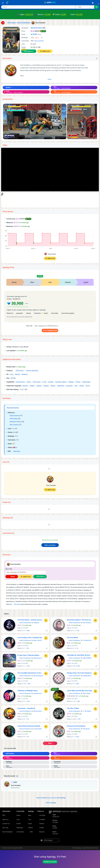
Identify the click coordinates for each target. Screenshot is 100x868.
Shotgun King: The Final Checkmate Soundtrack (80, 673)
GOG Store (28, 51)
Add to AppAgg (50, 802)
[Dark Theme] (93, 3)
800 (77, 684)
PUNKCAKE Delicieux (89, 676)
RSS (30, 832)
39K (78, 666)
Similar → (8, 87)
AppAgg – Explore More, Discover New (87, 848)
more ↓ (50, 79)
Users (18, 815)
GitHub (41, 823)
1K (77, 648)
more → (50, 743)
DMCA (21, 848)
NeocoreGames (38, 676)
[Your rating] (39, 38)
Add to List (46, 51)
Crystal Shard (38, 729)
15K (28, 701)
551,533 (79, 14)
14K (77, 630)
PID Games (86, 729)
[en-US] (51, 840)
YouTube (41, 815)
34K (28, 684)
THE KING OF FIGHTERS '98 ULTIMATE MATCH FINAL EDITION (80, 655)
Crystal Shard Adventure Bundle (29, 726)
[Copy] (97, 58)
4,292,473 (29, 14)
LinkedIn (41, 819)
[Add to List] (46, 620)
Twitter (41, 827)
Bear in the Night (39, 640)
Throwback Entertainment (91, 640)
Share (12, 576)
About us (5, 819)
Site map (5, 827)
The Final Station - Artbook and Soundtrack (30, 620)
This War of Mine (73, 708)
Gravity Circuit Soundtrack (76, 726)
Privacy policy (14, 848)
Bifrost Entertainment (40, 711)
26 (15, 447)
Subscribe (16, 451)
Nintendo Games (14, 421)
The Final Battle (72, 637)
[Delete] (17, 776)
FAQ (4, 815)
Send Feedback (8, 832)
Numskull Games (13, 408)
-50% (73, 696)
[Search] (38, 7)
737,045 (47, 14)
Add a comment (39, 41)
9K (27, 648)
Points (19, 823)
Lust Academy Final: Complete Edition (30, 637)
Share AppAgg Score (50, 330)
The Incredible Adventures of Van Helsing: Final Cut (30, 673)
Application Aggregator (70, 811)
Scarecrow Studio (39, 693)
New (30, 815)
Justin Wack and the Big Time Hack (79, 690)
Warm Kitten (87, 693)
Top (29, 819)
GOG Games (13, 418)
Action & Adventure (24, 622)
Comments (20, 832)
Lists (18, 819)
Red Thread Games (89, 622)
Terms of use (6, 848)
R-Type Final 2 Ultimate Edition (28, 655)
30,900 (36, 34)
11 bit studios (87, 711)
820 (77, 737)
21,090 (63, 14)
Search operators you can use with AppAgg (50, 798)
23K (78, 701)
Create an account (50, 862)
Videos (30, 827)
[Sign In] (97, 3)
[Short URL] (54, 326)
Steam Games (13, 415)
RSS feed (16, 604)
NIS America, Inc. (39, 658)
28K (28, 630)
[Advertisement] (50, 200)
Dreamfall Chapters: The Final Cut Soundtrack (80, 620)
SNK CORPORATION (89, 658)
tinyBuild (36, 622)
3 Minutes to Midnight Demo (28, 690)
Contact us (6, 823)
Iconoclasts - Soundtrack (26, 708)
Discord (41, 832)
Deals (30, 823)
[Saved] (7, 3)
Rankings (20, 827)
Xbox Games (13, 424)
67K (78, 719)
